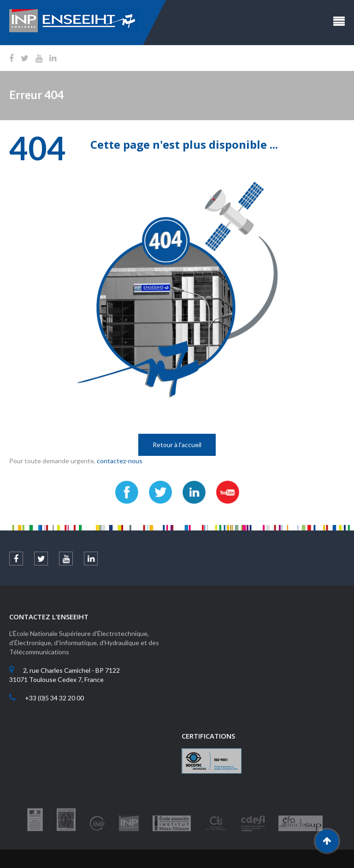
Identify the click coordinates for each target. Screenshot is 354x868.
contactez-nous (120, 461)
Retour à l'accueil (177, 445)
